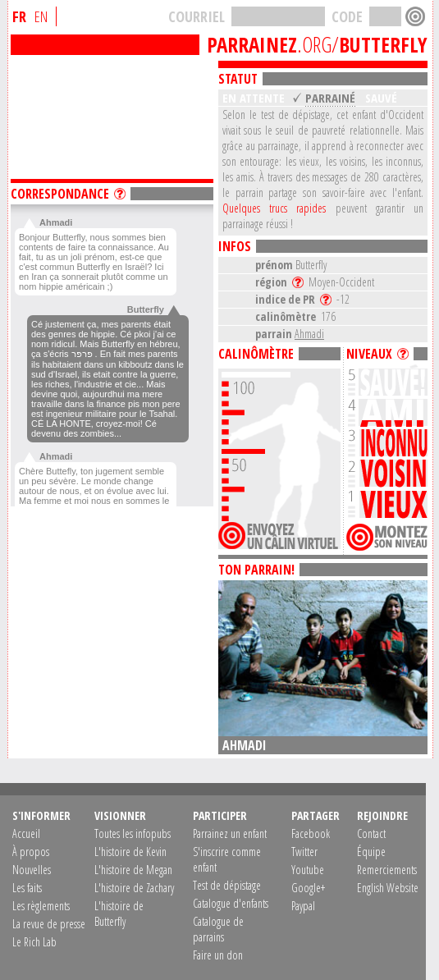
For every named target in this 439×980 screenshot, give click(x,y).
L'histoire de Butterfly (119, 914)
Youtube (308, 870)
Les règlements (41, 906)
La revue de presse (49, 924)
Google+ (308, 888)
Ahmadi (309, 334)
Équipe (371, 852)
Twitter (304, 852)
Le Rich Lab (34, 942)
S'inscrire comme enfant (227, 859)
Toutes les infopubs (133, 833)
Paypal (303, 906)
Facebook (311, 833)
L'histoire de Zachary (134, 888)
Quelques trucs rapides (274, 208)
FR (19, 16)
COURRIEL (197, 16)
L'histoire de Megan (133, 870)
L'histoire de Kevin (130, 852)
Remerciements (387, 870)
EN (41, 16)
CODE (347, 16)
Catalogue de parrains (218, 929)
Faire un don (218, 955)
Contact (371, 833)
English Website (388, 888)
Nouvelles (32, 870)
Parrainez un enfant (230, 833)
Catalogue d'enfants (231, 903)
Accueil (26, 833)
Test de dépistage (227, 885)
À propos (31, 852)
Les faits (27, 888)
